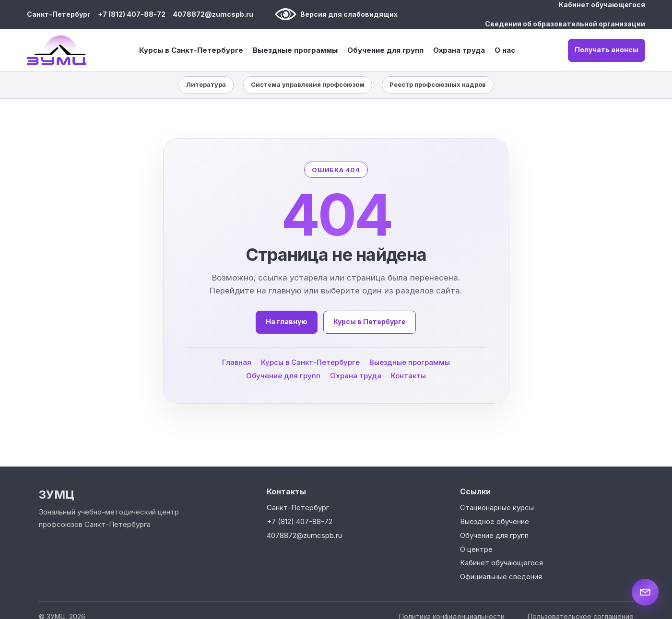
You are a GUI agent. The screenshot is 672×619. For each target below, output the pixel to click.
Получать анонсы (607, 50)
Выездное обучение (495, 521)
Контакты (408, 375)
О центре (476, 549)
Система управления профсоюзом (308, 84)
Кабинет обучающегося (602, 5)
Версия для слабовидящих (336, 14)
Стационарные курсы (497, 508)
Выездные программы (295, 50)
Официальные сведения (501, 577)
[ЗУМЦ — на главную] (57, 50)
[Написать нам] (645, 592)
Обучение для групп (385, 50)
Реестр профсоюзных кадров (438, 84)
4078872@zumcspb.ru (213, 14)
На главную (287, 321)
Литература (206, 84)
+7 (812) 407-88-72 (132, 14)
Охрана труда (459, 50)
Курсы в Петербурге (370, 321)
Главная (237, 362)
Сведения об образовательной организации (565, 24)
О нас (505, 50)
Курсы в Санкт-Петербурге (191, 50)
